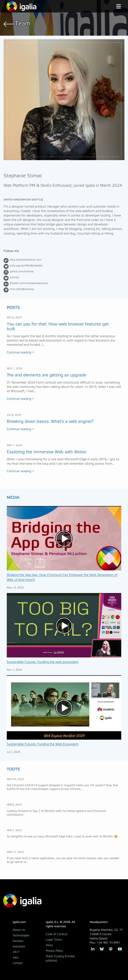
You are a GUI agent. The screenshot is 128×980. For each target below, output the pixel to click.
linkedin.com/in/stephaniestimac (29, 283)
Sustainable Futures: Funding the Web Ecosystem (43, 744)
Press (49, 945)
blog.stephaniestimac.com (26, 260)
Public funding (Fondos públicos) (60, 958)
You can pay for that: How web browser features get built (58, 326)
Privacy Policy (54, 951)
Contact (18, 963)
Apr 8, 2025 (14, 805)
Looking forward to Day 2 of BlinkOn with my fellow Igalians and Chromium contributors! (56, 813)
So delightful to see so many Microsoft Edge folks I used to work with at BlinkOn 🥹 (62, 836)
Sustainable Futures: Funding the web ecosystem (43, 662)
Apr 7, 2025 (14, 830)
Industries (19, 946)
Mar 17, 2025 (15, 852)
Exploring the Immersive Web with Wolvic (47, 452)
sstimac (15, 277)
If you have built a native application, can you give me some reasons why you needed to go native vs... (63, 860)
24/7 (16, 952)
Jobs (16, 958)
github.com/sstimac (22, 272)
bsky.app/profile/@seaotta (26, 266)
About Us (19, 930)
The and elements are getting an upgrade (46, 375)
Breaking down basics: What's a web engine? (50, 421)
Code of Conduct (57, 934)
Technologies (21, 935)
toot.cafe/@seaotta (22, 289)
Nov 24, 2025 (15, 779)
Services (18, 941)
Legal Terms (54, 940)
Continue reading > (20, 353)
